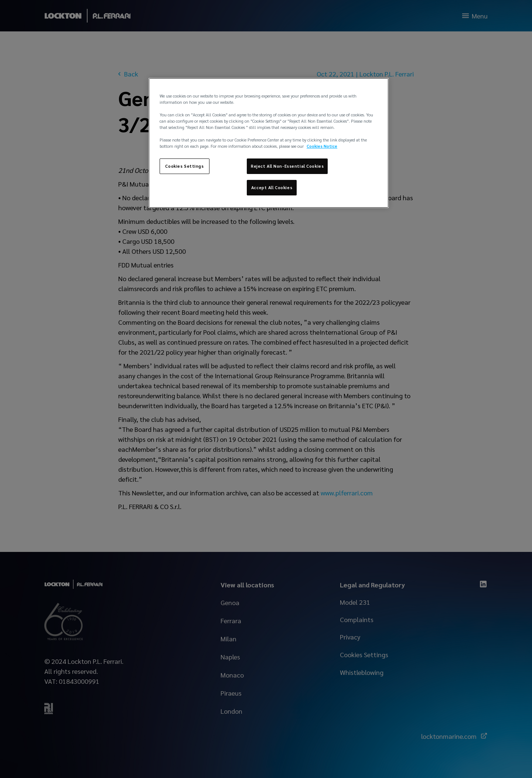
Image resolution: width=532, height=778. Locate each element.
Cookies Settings (184, 166)
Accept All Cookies (272, 187)
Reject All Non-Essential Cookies (287, 166)
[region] (269, 143)
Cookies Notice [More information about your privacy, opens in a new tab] (322, 146)
